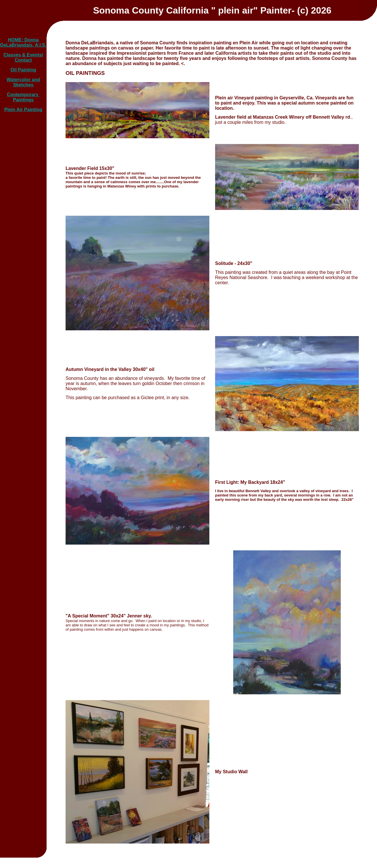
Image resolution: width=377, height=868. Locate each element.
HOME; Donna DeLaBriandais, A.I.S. (23, 42)
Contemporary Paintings (23, 97)
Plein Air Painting (23, 110)
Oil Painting (23, 70)
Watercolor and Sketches (23, 82)
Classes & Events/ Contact (23, 57)
